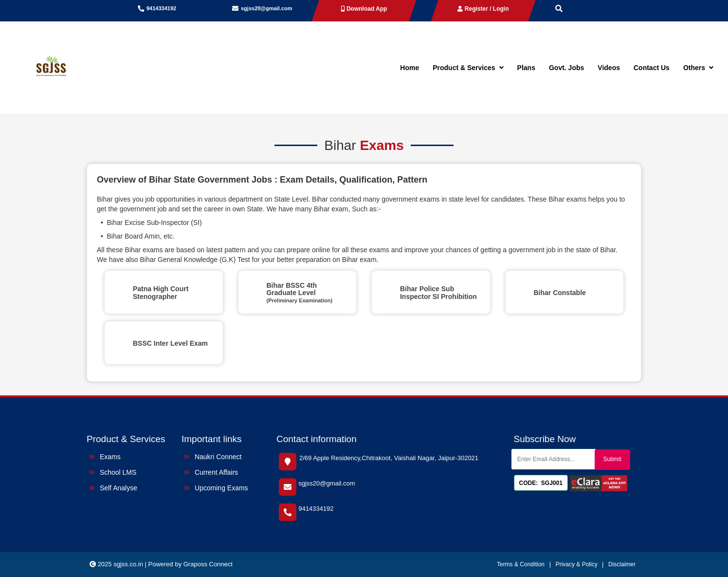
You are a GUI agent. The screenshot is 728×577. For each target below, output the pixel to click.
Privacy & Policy (577, 564)
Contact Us (652, 68)
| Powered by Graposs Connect (189, 564)
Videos (609, 68)
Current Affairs (211, 472)
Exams (105, 457)
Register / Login (483, 9)
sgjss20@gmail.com (267, 8)
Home (409, 68)
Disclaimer (622, 564)
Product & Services (468, 68)
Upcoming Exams (216, 488)
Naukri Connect (213, 457)
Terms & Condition (521, 564)
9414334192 (161, 8)
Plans (526, 68)
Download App (364, 9)
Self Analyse (113, 488)
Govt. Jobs (566, 68)
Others (698, 68)
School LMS (113, 472)
